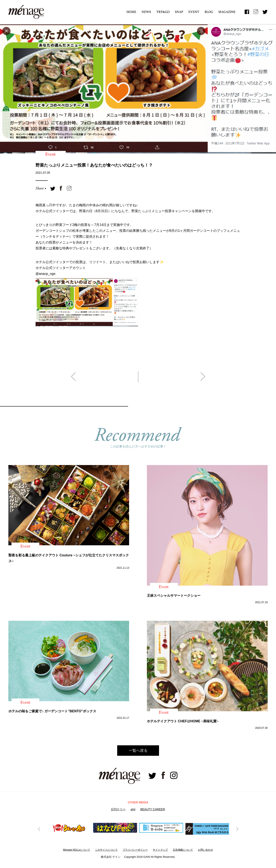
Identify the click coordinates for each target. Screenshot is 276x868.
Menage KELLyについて (77, 850)
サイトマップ (160, 850)
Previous (39, 829)
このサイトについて (106, 850)
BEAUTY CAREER (153, 809)
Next (237, 829)
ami (133, 809)
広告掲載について (183, 850)
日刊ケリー (118, 809)
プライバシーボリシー (135, 850)
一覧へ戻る (138, 751)
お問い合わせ (205, 850)
